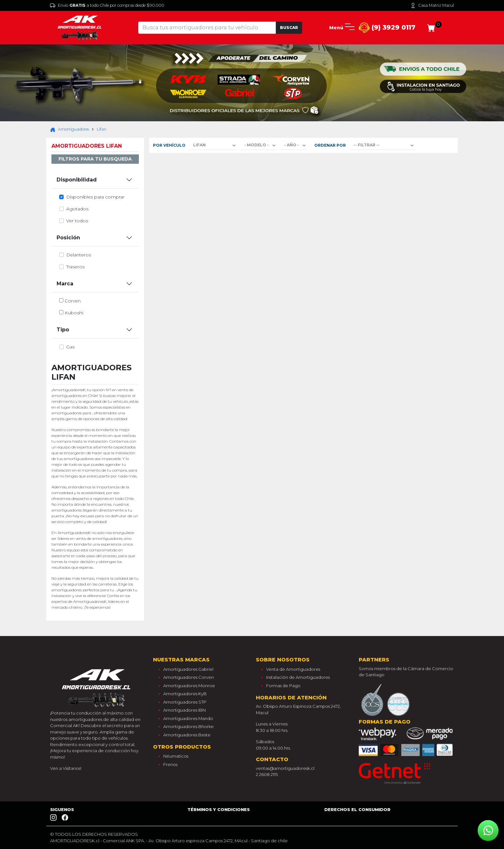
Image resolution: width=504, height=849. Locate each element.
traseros (75, 267)
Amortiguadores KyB (185, 694)
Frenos (170, 764)
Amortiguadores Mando (188, 718)
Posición (68, 238)
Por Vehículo (169, 145)
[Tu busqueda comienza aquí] (207, 28)
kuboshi (74, 313)
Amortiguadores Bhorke (189, 726)
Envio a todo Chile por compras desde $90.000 (107, 5)
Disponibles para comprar (95, 197)
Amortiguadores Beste (187, 735)
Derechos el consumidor (357, 809)
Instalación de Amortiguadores (298, 677)
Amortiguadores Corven (189, 677)
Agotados (77, 209)
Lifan (102, 129)
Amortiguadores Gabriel (188, 669)
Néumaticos (176, 756)
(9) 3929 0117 (387, 28)
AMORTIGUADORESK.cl (75, 841)
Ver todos (77, 221)
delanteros (79, 255)
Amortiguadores (70, 129)
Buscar (289, 28)
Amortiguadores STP (185, 702)
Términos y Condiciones (219, 809)
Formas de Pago (283, 686)
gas (70, 347)
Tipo (63, 330)
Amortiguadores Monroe (189, 686)
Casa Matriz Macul (432, 5)
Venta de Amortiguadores (293, 669)
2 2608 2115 (267, 774)
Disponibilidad (77, 180)
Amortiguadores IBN (184, 710)
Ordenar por (330, 145)
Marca (65, 284)
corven (73, 301)
